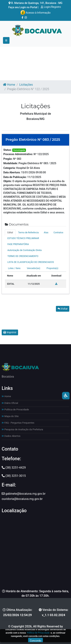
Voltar (63, 309)
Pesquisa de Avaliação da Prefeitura (22, 429)
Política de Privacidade (15, 410)
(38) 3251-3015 (14, 476)
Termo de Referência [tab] (28, 233)
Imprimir (10, 332)
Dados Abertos (11, 436)
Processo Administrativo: (18, 154)
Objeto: (8, 181)
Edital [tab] (10, 233)
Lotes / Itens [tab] (14, 268)
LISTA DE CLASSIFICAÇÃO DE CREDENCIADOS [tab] (31, 262)
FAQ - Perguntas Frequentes (18, 423)
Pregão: (8, 159)
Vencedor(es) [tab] (34, 268)
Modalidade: (11, 163)
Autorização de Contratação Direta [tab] (25, 250)
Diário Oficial (10, 403)
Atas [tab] (46, 233)
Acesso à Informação (35, 12)
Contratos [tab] (58, 233)
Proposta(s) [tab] (52, 268)
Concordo (35, 641)
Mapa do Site (10, 416)
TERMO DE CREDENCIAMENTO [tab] (23, 256)
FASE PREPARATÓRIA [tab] (18, 244)
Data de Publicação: (15, 177)
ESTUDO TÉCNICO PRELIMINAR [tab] (23, 238)
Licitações (26, 85)
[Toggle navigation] (6, 40)
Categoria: (9, 168)
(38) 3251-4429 (14, 468)
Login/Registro (51, 7)
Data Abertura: (12, 172)
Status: (8, 150)
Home (9, 85)
